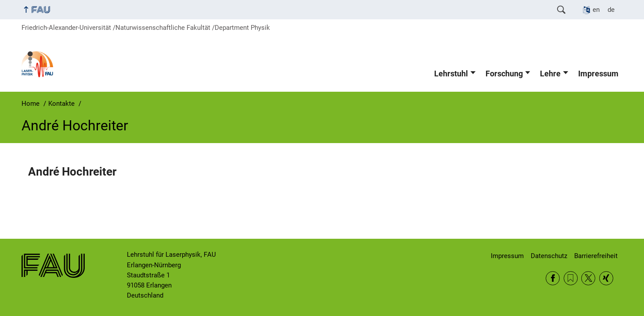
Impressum (598, 74)
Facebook (553, 278)
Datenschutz (549, 256)
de (611, 10)
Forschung (504, 74)
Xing (606, 278)
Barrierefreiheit (596, 256)
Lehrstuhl (451, 74)
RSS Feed (571, 278)
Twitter (588, 278)
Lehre (550, 74)
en (596, 10)
